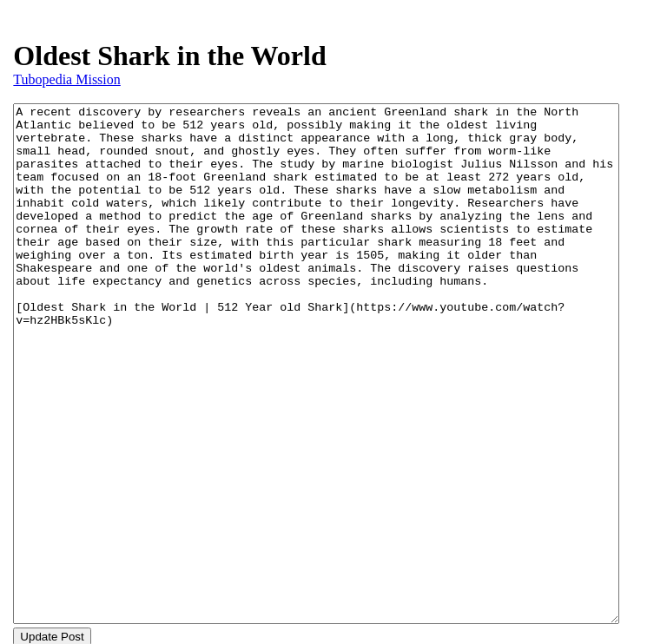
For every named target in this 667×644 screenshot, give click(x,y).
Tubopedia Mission (66, 79)
